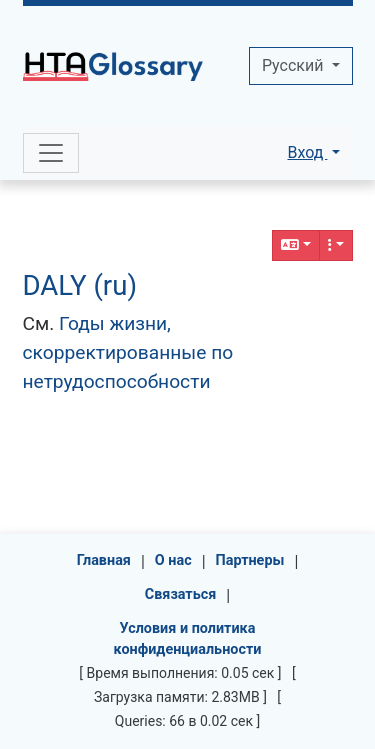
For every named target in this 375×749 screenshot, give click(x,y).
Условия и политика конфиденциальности (188, 639)
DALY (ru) (80, 285)
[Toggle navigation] (51, 153)
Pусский (294, 65)
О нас (173, 560)
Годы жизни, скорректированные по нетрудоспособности (128, 352)
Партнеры (250, 560)
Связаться (181, 594)
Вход (307, 152)
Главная (104, 560)
